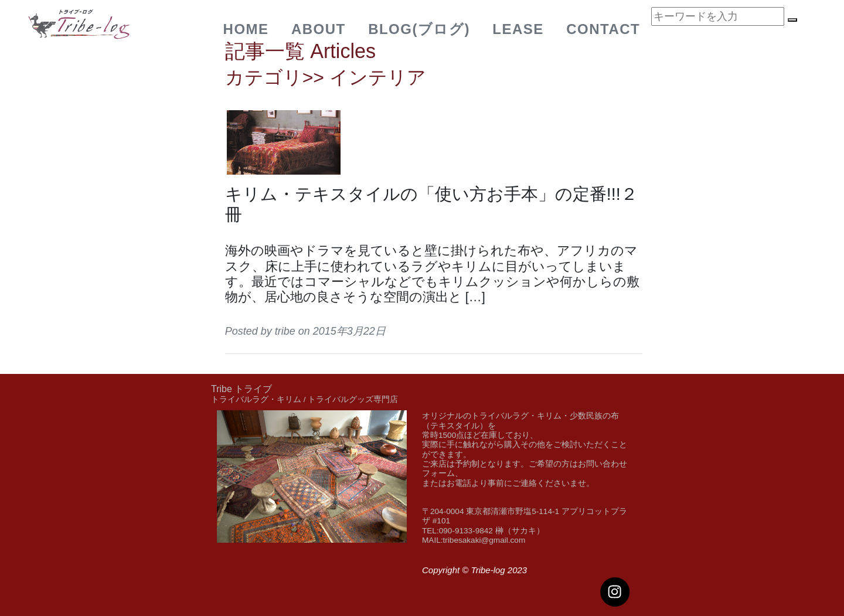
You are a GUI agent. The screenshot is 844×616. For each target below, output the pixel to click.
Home (246, 29)
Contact (603, 29)
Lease (518, 29)
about (319, 29)
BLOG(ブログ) (419, 29)
